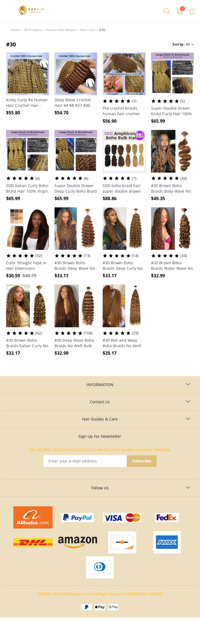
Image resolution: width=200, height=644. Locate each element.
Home (16, 30)
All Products (33, 30)
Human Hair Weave (61, 30)
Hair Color (88, 30)
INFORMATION (100, 385)
